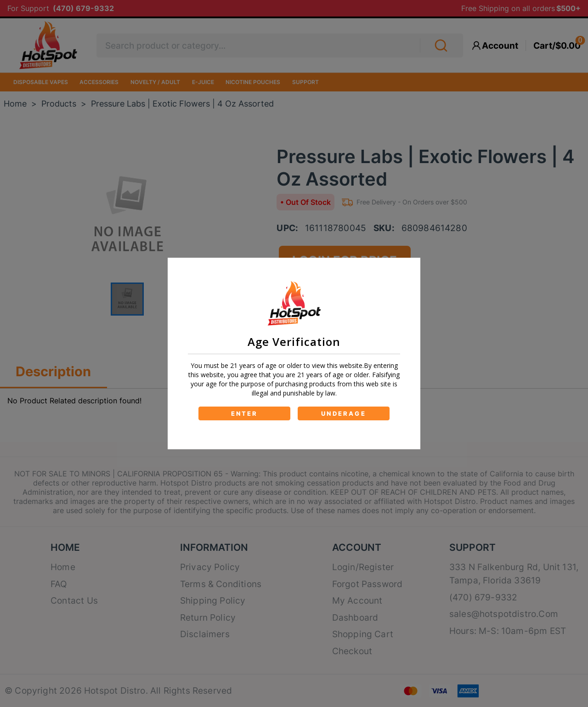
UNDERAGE (344, 413)
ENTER (245, 413)
